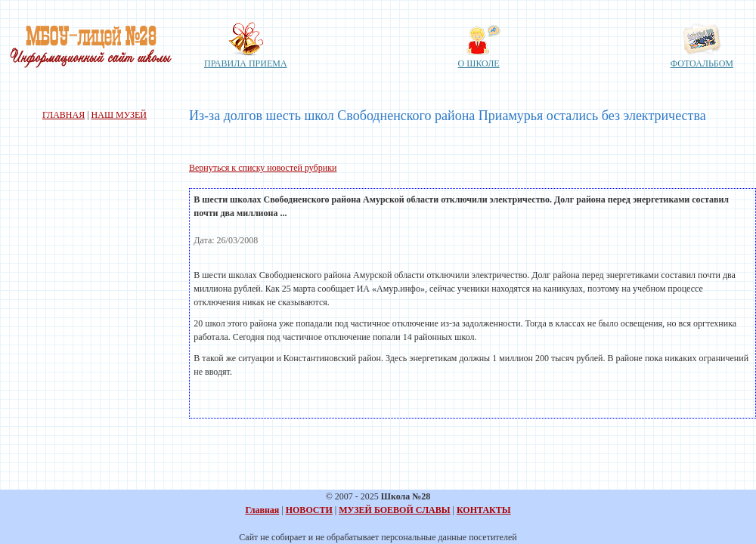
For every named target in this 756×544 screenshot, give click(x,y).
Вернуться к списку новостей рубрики (263, 168)
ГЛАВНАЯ (64, 115)
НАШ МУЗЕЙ (119, 115)
